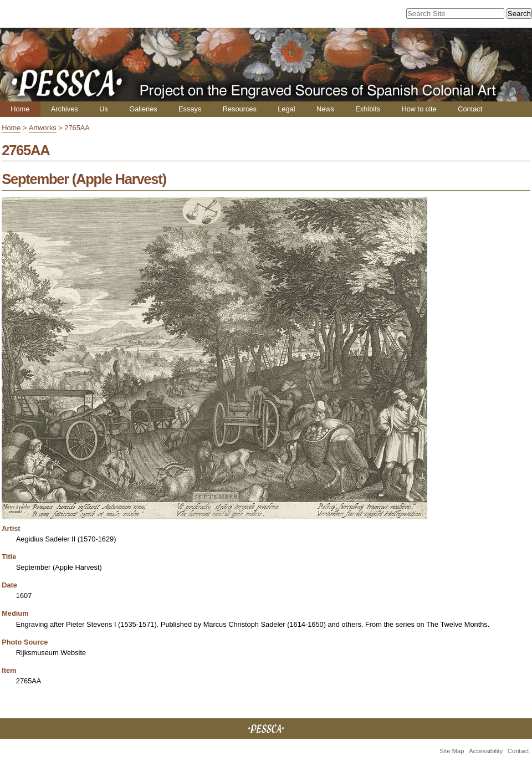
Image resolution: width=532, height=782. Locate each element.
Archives (65, 109)
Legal (286, 109)
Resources (240, 109)
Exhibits (368, 109)
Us (104, 109)
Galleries (143, 109)
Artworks (43, 128)
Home (20, 109)
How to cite (419, 109)
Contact (470, 109)
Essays (190, 109)
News (325, 109)
